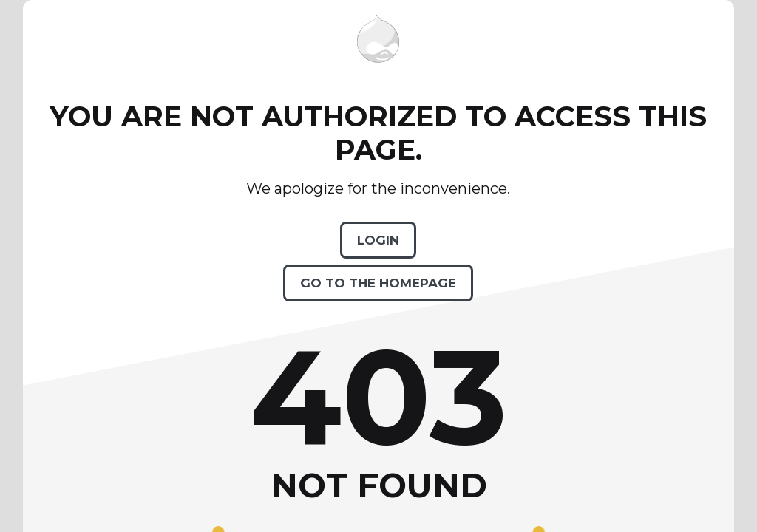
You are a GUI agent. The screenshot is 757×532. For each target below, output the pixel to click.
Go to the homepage (378, 283)
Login (378, 240)
